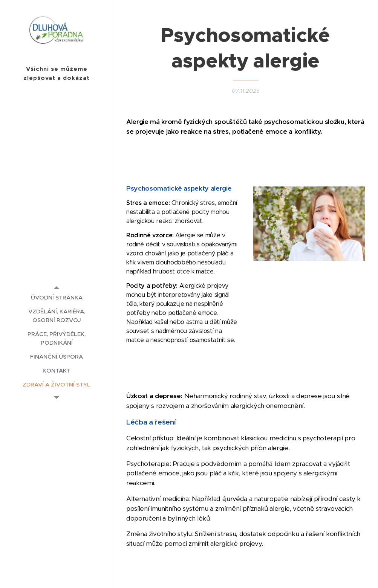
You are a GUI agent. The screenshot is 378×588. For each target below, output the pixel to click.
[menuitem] (57, 297)
